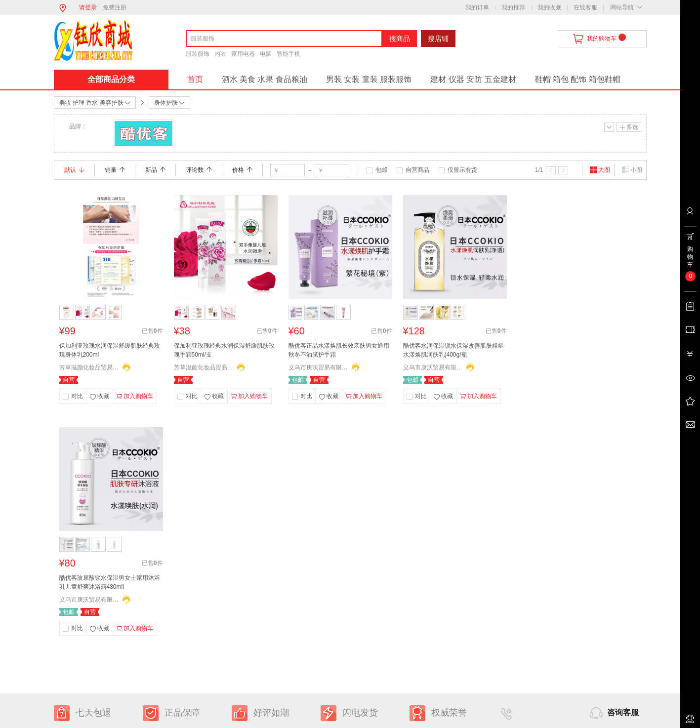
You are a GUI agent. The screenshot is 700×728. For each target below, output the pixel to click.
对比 (77, 396)
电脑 (266, 54)
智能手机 (288, 54)
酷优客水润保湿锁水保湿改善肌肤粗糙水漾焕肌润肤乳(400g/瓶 (453, 350)
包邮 (381, 170)
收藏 (99, 397)
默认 (74, 170)
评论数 (199, 170)
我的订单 (477, 7)
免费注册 (115, 7)
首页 (195, 79)
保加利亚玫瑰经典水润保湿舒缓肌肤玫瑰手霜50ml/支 (224, 350)
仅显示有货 (462, 170)
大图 (600, 170)
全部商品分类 (111, 79)
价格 (242, 170)
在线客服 (585, 7)
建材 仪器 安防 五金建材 (473, 79)
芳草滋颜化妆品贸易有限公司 (89, 367)
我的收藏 (549, 7)
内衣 (220, 54)
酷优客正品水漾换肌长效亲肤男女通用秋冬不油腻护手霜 (339, 350)
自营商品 (417, 170)
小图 (632, 170)
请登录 (88, 7)
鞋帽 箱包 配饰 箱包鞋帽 (578, 79)
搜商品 (400, 39)
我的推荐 (513, 7)
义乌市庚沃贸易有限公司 (318, 367)
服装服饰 (198, 54)
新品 (155, 170)
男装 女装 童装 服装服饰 (369, 79)
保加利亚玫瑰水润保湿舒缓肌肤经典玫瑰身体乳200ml (110, 350)
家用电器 (243, 54)
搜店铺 (438, 39)
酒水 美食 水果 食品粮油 (265, 79)
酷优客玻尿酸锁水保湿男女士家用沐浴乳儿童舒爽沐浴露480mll (110, 582)
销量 (115, 170)
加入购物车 (135, 397)
